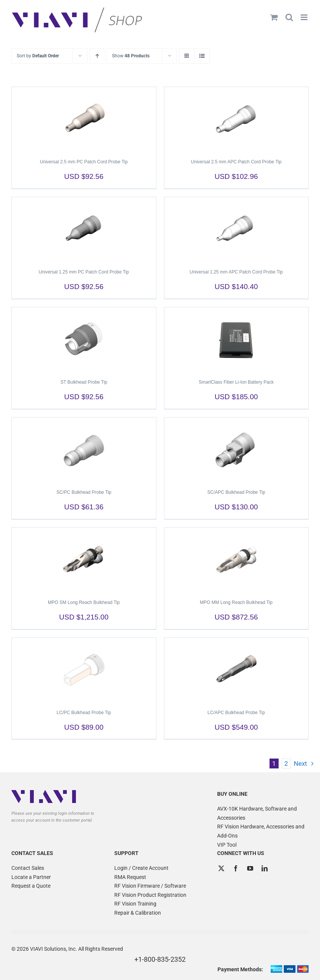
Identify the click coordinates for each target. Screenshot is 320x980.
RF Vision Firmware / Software (150, 886)
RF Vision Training (135, 904)
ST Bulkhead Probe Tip (84, 382)
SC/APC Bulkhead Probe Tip (236, 492)
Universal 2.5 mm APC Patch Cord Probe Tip (236, 162)
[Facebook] (236, 868)
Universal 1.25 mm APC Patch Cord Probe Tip (236, 272)
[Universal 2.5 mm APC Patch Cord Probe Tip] (236, 119)
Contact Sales (28, 868)
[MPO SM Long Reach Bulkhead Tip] (84, 560)
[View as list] (202, 56)
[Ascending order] (97, 56)
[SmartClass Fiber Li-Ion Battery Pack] (236, 340)
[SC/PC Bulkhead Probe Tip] (84, 450)
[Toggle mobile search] (289, 17)
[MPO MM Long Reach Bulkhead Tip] (236, 560)
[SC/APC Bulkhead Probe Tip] (236, 450)
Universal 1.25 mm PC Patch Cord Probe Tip (84, 272)
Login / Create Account (141, 868)
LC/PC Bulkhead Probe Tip (84, 713)
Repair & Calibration (138, 913)
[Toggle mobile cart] (274, 17)
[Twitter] (221, 868)
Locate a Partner (31, 877)
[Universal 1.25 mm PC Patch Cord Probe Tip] (84, 229)
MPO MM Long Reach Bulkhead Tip (236, 602)
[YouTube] (250, 868)
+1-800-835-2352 (160, 959)
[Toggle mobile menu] (305, 17)
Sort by (38, 56)
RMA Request (130, 877)
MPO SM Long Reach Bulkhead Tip (84, 602)
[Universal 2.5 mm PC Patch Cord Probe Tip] (84, 119)
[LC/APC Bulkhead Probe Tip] (236, 670)
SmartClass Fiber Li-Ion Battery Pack (236, 382)
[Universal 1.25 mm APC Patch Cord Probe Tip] (236, 229)
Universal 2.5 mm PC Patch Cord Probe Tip (84, 162)
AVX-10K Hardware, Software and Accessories (257, 813)
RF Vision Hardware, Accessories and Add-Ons (261, 831)
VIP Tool (227, 845)
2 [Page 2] (286, 763)
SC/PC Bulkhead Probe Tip (84, 492)
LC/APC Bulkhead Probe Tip (236, 713)
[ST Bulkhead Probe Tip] (84, 340)
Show (131, 56)
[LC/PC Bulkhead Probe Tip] (84, 670)
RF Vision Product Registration (150, 895)
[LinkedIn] (265, 868)
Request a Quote (31, 886)
